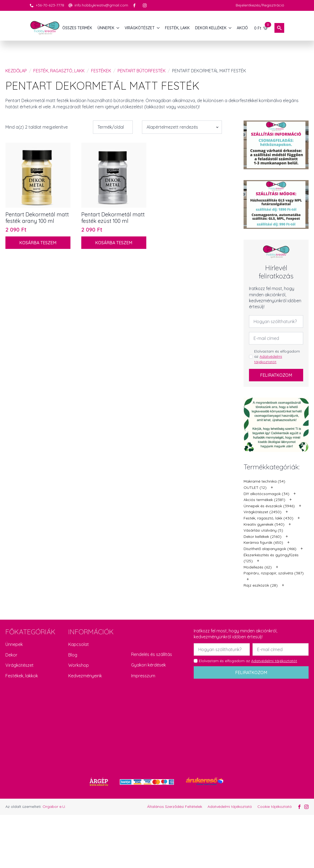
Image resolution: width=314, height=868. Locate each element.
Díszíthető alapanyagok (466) (270, 549)
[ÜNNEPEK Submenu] (118, 28)
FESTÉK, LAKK (177, 28)
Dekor (11, 655)
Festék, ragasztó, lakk (59, 71)
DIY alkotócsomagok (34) (266, 494)
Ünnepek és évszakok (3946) (269, 506)
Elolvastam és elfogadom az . (277, 357)
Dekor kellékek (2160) (263, 537)
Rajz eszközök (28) (261, 585)
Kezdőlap (16, 71)
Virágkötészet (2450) (263, 512)
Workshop (79, 665)
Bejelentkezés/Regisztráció (260, 5)
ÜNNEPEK (106, 28)
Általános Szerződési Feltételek (175, 807)
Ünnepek (14, 644)
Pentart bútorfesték (142, 71)
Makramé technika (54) (264, 481)
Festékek (101, 71)
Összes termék (77, 28)
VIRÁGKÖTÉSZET (140, 28)
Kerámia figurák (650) (263, 542)
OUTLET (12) (255, 487)
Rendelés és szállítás (152, 654)
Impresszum (143, 676)
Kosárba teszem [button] (38, 243)
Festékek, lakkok (22, 676)
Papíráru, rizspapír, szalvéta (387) (274, 573)
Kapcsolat (79, 644)
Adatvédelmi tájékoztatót (268, 359)
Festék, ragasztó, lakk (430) (268, 518)
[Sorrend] (182, 127)
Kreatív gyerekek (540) (264, 524)
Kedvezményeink (85, 676)
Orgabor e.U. (54, 807)
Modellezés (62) (258, 567)
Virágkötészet (20, 665)
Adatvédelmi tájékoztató (230, 807)
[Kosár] (261, 28)
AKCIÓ (242, 28)
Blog (73, 655)
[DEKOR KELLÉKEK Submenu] (230, 28)
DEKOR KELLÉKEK (211, 28)
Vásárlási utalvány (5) (263, 530)
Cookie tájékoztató (275, 807)
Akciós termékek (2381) (264, 500)
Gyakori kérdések (148, 665)
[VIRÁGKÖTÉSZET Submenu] (158, 28)
